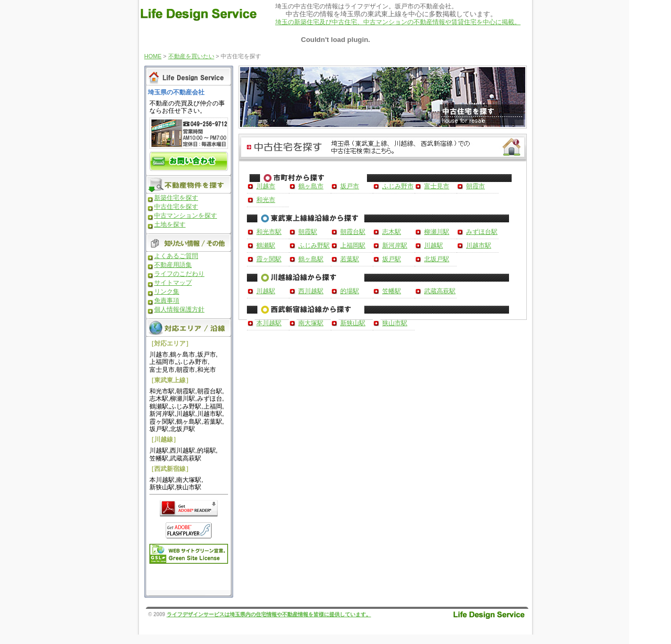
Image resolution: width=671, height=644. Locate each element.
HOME (153, 56)
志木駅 (392, 232)
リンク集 (167, 292)
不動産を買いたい (191, 56)
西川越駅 (311, 291)
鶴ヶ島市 (311, 186)
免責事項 (167, 300)
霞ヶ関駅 (269, 259)
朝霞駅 (308, 232)
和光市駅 (269, 232)
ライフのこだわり (179, 274)
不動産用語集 (173, 265)
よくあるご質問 (176, 256)
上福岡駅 (353, 245)
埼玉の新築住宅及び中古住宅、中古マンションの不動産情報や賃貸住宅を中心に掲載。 (398, 22)
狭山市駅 (395, 323)
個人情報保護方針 (179, 309)
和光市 (266, 200)
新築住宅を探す (176, 198)
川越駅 (434, 245)
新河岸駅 (395, 245)
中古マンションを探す (186, 216)
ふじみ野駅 (314, 245)
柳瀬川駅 (437, 232)
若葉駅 (350, 259)
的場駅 (350, 291)
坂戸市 (350, 186)
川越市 (266, 186)
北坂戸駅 (437, 259)
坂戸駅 (392, 259)
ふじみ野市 (398, 186)
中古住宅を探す (176, 207)
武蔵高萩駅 (440, 291)
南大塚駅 (311, 323)
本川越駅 (269, 323)
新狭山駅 (353, 323)
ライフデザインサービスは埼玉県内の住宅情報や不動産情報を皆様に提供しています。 (269, 614)
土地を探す (170, 224)
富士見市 (437, 186)
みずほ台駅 (482, 232)
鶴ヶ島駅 (311, 259)
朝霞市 (475, 186)
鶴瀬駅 (266, 245)
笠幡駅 (392, 291)
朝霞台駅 (353, 232)
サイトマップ (173, 283)
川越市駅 (479, 245)
